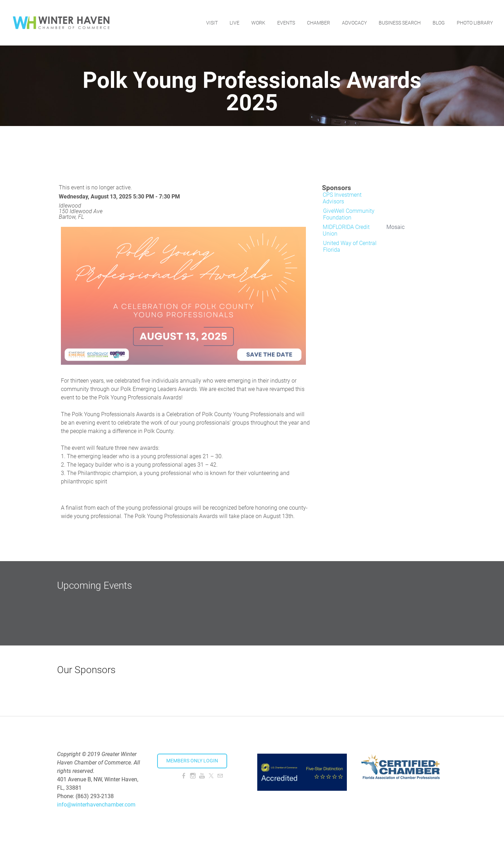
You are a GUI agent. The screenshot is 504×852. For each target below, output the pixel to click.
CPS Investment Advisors (342, 198)
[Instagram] (193, 776)
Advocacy (354, 23)
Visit (212, 23)
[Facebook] (184, 776)
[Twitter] (211, 776)
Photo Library (475, 23)
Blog (439, 23)
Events (286, 23)
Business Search (400, 23)
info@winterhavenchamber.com (96, 805)
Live (234, 23)
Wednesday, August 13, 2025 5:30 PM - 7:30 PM (119, 197)
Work (258, 23)
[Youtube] (202, 776)
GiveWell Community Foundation (349, 214)
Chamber (318, 23)
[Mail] (220, 776)
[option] (353, 200)
